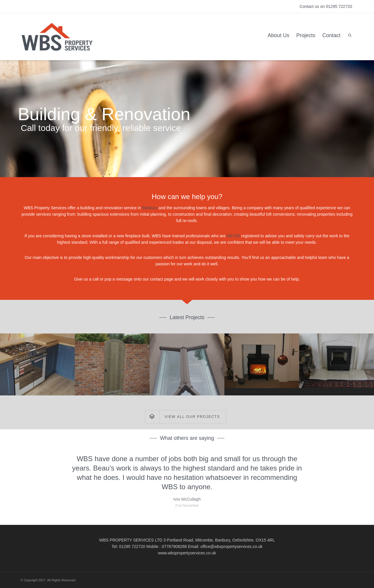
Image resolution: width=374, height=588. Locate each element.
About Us (278, 35)
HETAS (234, 236)
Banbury (150, 208)
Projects (306, 35)
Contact (331, 35)
